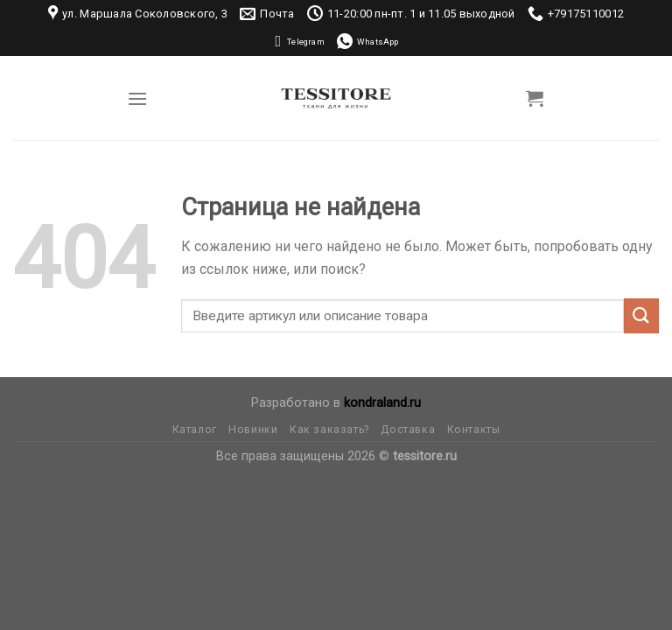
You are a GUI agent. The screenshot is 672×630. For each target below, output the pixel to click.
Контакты (474, 430)
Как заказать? (329, 430)
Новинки (253, 430)
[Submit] (641, 315)
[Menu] (137, 98)
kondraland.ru (382, 403)
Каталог (195, 430)
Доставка (408, 430)
